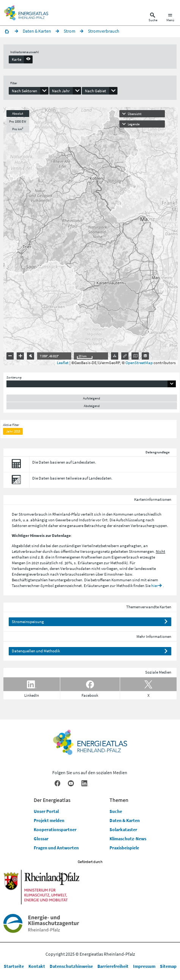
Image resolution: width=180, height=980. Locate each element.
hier (155, 585)
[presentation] (21, 59)
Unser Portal (46, 811)
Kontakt (37, 966)
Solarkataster (123, 829)
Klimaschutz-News (128, 839)
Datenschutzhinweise (71, 966)
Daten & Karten (125, 820)
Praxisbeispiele (124, 848)
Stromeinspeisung (28, 622)
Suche (116, 811)
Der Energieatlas (52, 800)
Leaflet (63, 363)
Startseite (14, 966)
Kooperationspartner (55, 829)
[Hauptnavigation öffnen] (170, 18)
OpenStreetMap (139, 363)
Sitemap (168, 966)
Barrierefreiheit (113, 966)
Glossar (41, 839)
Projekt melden (49, 820)
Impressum (144, 966)
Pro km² (18, 129)
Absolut (18, 113)
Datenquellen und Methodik (36, 651)
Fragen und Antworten (56, 848)
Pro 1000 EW (18, 121)
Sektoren (20, 526)
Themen (119, 800)
